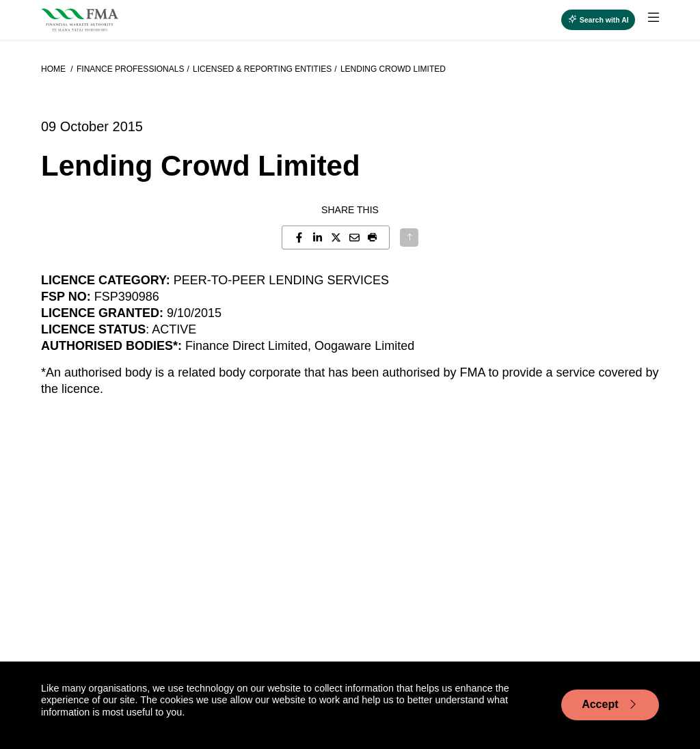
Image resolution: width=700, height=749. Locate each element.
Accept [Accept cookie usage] (610, 705)
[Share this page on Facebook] (299, 237)
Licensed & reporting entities (262, 69)
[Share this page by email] (354, 237)
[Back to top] (409, 237)
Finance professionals (130, 69)
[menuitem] (647, 20)
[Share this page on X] (336, 237)
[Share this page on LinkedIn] (318, 237)
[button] (373, 237)
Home (54, 69)
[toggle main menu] (654, 18)
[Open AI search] (598, 20)
